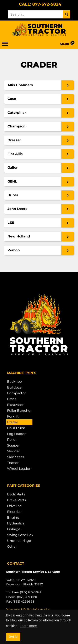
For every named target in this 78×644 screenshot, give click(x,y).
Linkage (14, 529)
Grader (13, 422)
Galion (13, 168)
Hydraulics (16, 523)
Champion (17, 126)
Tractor (13, 463)
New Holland (19, 236)
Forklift (13, 416)
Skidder (14, 451)
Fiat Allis (15, 154)
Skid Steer (16, 457)
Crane (12, 399)
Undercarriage (19, 541)
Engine (13, 517)
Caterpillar (17, 113)
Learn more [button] (28, 626)
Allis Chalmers (20, 85)
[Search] (67, 14)
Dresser (14, 140)
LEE (11, 223)
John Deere (17, 209)
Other (12, 547)
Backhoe (14, 382)
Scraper (13, 445)
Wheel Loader (19, 469)
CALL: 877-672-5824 (40, 4)
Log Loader (16, 434)
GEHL (12, 181)
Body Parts (16, 494)
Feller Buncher (19, 411)
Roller (12, 440)
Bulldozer (15, 387)
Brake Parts (17, 500)
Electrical (15, 512)
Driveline (14, 506)
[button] (5, 44)
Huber (13, 195)
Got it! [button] (13, 637)
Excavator (15, 405)
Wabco (14, 250)
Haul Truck (16, 428)
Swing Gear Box (20, 535)
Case (12, 99)
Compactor (16, 393)
